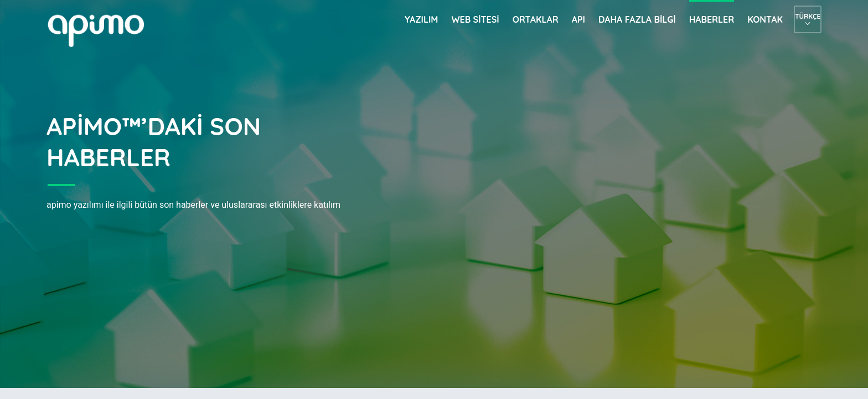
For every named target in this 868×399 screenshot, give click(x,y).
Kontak (765, 19)
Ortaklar (536, 19)
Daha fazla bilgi (637, 19)
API (578, 19)
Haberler (712, 19)
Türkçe (808, 16)
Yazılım (421, 19)
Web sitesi (475, 19)
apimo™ (102, 30)
